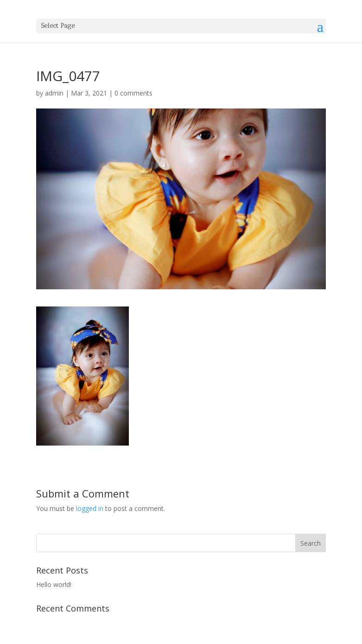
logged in (90, 508)
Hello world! (54, 584)
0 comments (133, 93)
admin (54, 93)
